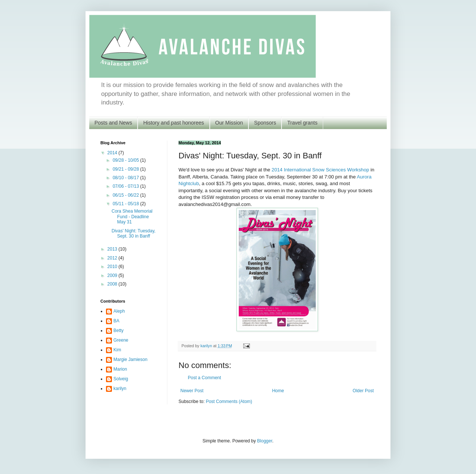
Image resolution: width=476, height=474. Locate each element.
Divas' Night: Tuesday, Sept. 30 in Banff (134, 233)
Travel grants (302, 123)
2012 (113, 258)
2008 (113, 284)
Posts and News (113, 123)
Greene (121, 340)
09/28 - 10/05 (126, 160)
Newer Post (192, 391)
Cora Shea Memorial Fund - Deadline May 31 (132, 217)
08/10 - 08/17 (126, 178)
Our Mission (229, 123)
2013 (113, 249)
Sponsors (265, 123)
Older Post (363, 391)
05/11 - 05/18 (126, 204)
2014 (113, 153)
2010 (113, 267)
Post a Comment (204, 378)
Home (278, 391)
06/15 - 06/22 (126, 195)
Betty (118, 330)
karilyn (120, 388)
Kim (117, 350)
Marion (120, 369)
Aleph (119, 311)
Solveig (121, 379)
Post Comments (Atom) (229, 402)
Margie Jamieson (130, 359)
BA (116, 321)
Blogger (265, 441)
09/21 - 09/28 (126, 169)
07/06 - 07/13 (126, 186)
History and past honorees (173, 123)
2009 (113, 275)
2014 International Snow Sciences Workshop (320, 170)
